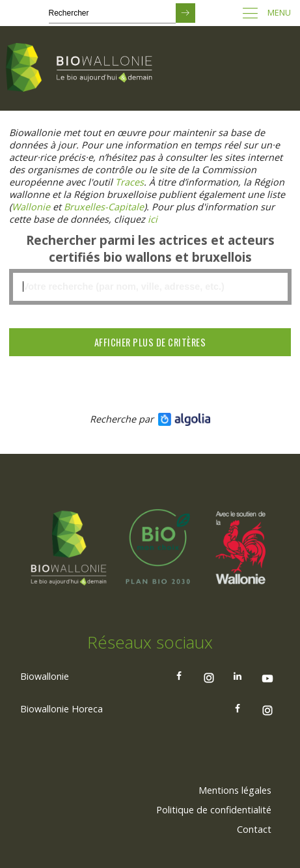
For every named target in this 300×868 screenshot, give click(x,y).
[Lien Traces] (130, 182)
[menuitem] (235, 791)
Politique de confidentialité (214, 810)
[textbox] (150, 287)
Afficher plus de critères (150, 342)
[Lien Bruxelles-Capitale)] (104, 207)
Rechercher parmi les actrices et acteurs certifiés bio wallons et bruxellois (150, 249)
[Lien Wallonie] (31, 207)
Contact (254, 829)
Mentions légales (235, 790)
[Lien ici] (153, 219)
